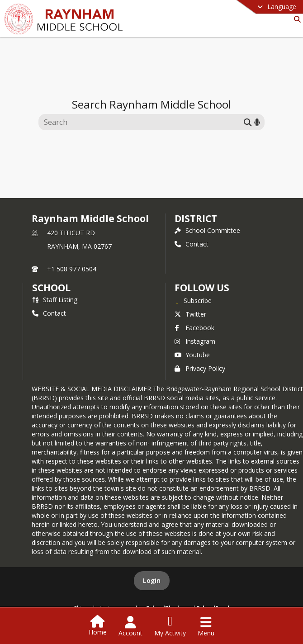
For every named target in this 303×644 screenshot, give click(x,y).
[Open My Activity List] (170, 626)
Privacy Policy (200, 368)
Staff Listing (55, 300)
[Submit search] (248, 122)
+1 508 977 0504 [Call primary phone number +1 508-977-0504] (72, 269)
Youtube (192, 355)
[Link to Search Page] (296, 19)
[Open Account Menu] (130, 626)
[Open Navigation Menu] (206, 626)
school (51, 288)
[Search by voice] (257, 122)
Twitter (190, 314)
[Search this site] (142, 122)
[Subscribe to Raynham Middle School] (193, 300)
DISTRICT (196, 218)
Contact (192, 244)
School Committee (207, 230)
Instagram (195, 341)
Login (152, 580)
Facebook (194, 328)
